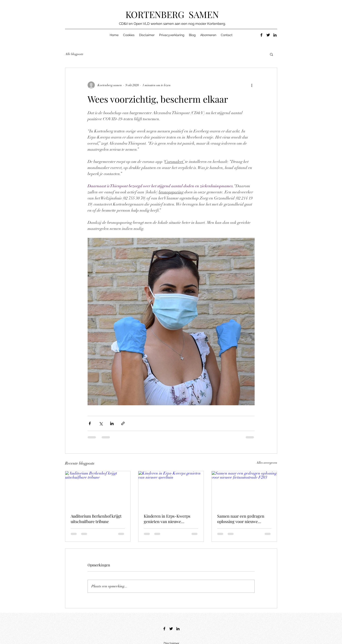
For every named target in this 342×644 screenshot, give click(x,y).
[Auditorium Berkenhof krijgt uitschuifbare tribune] (98, 489)
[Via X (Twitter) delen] (101, 423)
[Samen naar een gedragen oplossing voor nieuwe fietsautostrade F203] (244, 489)
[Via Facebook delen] (90, 423)
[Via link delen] (123, 423)
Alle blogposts (74, 54)
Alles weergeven (267, 463)
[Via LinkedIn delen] (112, 423)
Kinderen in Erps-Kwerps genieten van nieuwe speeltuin (167, 519)
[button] (271, 54)
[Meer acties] (252, 85)
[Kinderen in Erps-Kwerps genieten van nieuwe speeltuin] (171, 489)
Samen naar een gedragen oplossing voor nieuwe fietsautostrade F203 (241, 519)
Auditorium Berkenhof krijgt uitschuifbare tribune (96, 519)
